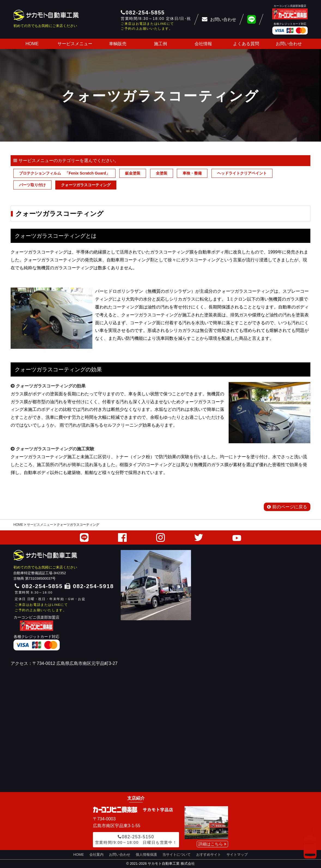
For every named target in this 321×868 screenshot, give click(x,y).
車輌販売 (118, 44)
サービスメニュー (75, 44)
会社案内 (96, 855)
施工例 (160, 44)
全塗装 (162, 173)
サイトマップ (237, 855)
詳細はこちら (212, 844)
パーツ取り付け (32, 185)
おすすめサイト (209, 855)
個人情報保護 (146, 855)
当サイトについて (177, 855)
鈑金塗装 (133, 173)
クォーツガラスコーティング (86, 185)
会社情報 (203, 44)
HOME (32, 44)
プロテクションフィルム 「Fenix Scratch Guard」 (64, 173)
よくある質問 (246, 44)
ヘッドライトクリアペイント (242, 173)
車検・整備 (192, 173)
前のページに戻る (287, 507)
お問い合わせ (289, 44)
